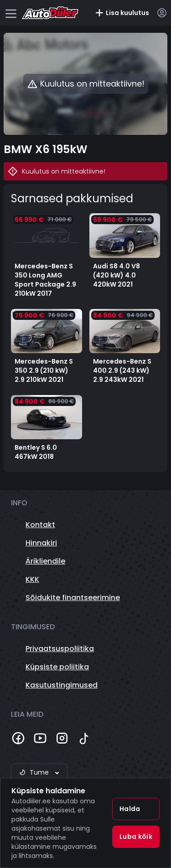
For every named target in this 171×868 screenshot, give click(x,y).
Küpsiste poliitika (57, 667)
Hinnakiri (41, 543)
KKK (32, 579)
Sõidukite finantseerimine (73, 598)
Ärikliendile (45, 561)
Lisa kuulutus (122, 13)
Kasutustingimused (62, 685)
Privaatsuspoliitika (60, 649)
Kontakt (40, 525)
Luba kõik (136, 837)
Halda (130, 809)
